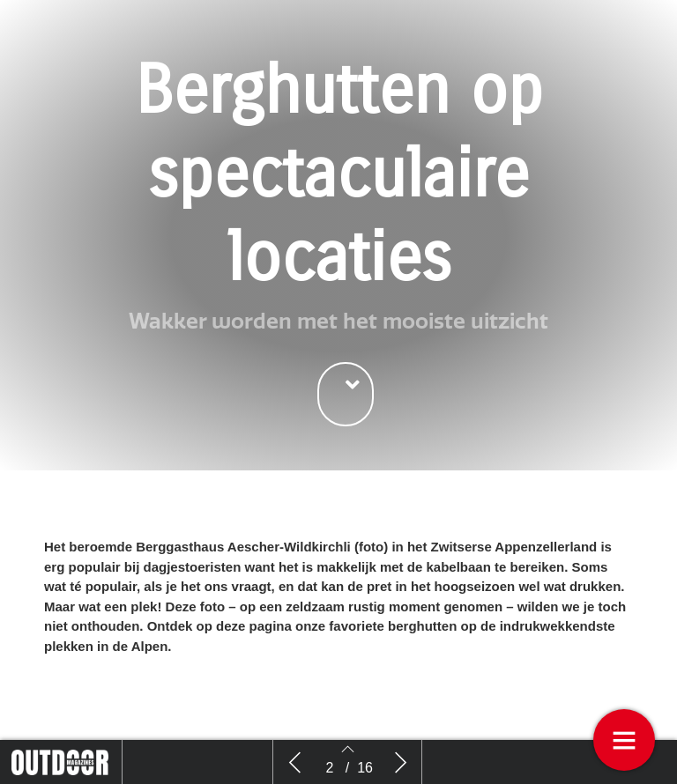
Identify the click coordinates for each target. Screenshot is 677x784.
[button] (346, 394)
